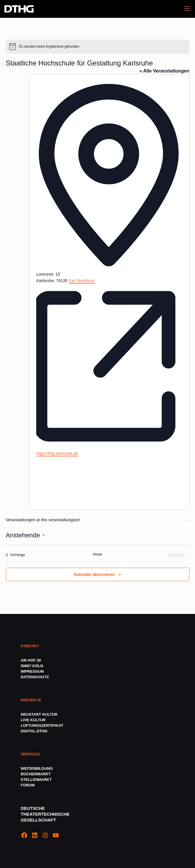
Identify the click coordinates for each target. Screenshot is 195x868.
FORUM (28, 785)
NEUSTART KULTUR (39, 714)
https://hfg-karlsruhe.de (57, 453)
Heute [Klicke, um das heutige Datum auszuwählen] (97, 554)
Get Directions (82, 281)
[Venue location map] (80, 479)
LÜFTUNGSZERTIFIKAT (42, 725)
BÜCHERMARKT (36, 774)
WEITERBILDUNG (37, 768)
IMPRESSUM (32, 671)
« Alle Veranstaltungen (164, 71)
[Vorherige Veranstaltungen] (15, 555)
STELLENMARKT (36, 780)
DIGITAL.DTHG (34, 731)
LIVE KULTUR (33, 720)
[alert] (98, 46)
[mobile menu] (187, 9)
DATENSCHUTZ (35, 677)
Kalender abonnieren (94, 574)
